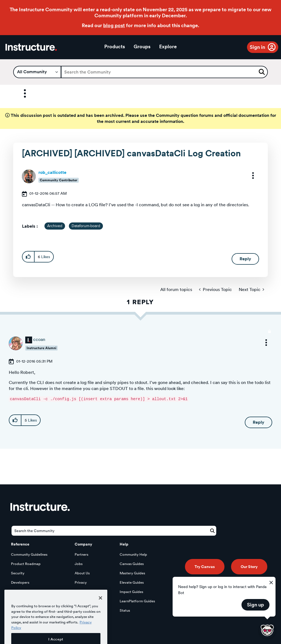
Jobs (79, 564)
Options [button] (20, 94)
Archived (55, 226)
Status (125, 610)
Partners (82, 554)
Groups (142, 46)
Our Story (249, 567)
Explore (168, 46)
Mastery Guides (132, 573)
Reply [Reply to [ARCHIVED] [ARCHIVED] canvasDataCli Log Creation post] (245, 259)
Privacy (81, 582)
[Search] (164, 72)
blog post (114, 25)
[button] (249, 176)
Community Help (133, 554)
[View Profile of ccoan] (39, 339)
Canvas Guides (132, 564)
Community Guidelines (29, 554)
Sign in (257, 47)
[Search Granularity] (37, 72)
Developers (20, 582)
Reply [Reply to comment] (258, 422)
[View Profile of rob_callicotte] (52, 172)
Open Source (22, 592)
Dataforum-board (86, 226)
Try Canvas (205, 567)
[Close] (100, 610)
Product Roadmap (26, 564)
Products (115, 46)
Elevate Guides (132, 582)
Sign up (255, 605)
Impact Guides (131, 592)
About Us (82, 573)
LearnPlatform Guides (137, 601)
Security (18, 573)
